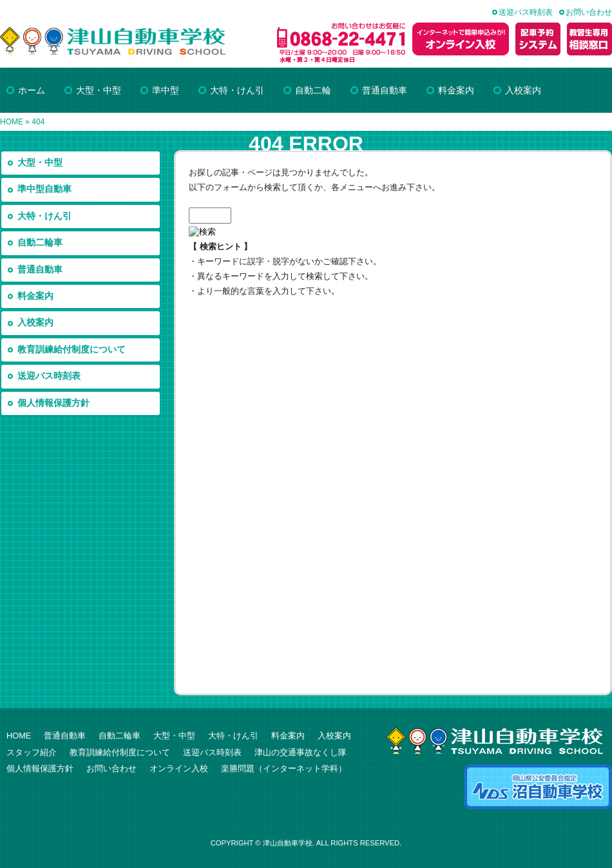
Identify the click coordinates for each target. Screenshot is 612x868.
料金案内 (35, 296)
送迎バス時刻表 (526, 12)
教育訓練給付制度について (72, 350)
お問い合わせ (589, 12)
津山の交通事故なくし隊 (301, 752)
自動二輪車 (40, 243)
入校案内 (35, 323)
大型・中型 (40, 163)
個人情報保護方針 (53, 403)
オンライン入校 (179, 768)
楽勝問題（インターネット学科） (284, 768)
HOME (12, 122)
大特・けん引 (44, 216)
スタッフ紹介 (32, 752)
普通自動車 (40, 270)
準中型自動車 (44, 189)
